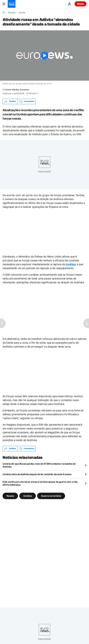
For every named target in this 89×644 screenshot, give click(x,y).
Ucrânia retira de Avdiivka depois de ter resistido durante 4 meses (37, 474)
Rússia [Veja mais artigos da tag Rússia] (10, 496)
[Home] (4, 12)
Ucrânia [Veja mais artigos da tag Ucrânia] (28, 496)
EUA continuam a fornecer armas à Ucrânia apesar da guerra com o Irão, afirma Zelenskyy (40, 483)
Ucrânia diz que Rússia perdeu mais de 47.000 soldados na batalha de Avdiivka (39, 465)
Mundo (22, 13)
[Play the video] (44, 55)
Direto (80, 4)
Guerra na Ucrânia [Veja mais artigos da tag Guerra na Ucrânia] (51, 496)
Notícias (12, 13)
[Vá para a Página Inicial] (12, 4)
